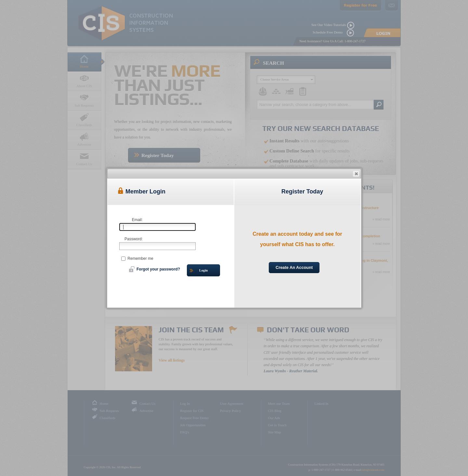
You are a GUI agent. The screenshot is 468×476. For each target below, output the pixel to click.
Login (199, 271)
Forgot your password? (155, 269)
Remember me (137, 258)
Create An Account (294, 267)
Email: (137, 220)
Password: (134, 239)
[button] (356, 174)
